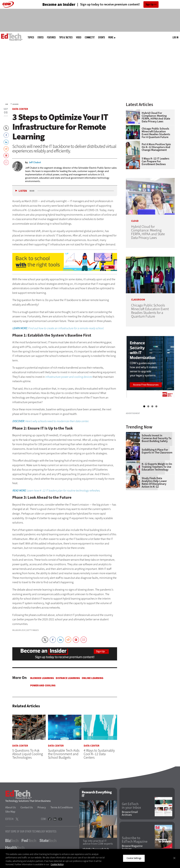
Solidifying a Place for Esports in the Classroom (157, 492)
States (40, 37)
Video (79, 37)
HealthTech (15, 848)
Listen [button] (23, 191)
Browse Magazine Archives (132, 847)
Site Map (10, 812)
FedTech (29, 841)
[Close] (174, 858)
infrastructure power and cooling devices (69, 377)
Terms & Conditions (62, 807)
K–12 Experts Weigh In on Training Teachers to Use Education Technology (157, 507)
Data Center (15, 104)
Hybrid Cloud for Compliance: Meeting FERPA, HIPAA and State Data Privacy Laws (156, 117)
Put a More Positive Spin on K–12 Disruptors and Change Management (156, 147)
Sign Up (150, 4)
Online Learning (93, 678)
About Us (11, 807)
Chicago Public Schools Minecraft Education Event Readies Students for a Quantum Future (156, 133)
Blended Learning (42, 678)
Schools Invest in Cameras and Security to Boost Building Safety (157, 479)
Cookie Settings (134, 858)
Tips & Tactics (66, 37)
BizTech (12, 841)
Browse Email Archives (130, 813)
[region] (90, 858)
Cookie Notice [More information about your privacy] (57, 864)
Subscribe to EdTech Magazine (135, 840)
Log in (175, 37)
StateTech (48, 841)
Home (7, 104)
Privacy (42, 807)
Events (101, 37)
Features (51, 37)
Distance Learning (68, 678)
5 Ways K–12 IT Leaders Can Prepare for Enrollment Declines (155, 161)
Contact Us (27, 807)
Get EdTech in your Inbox (131, 806)
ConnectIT (90, 37)
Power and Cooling (43, 685)
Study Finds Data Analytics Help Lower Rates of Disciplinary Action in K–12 (154, 523)
